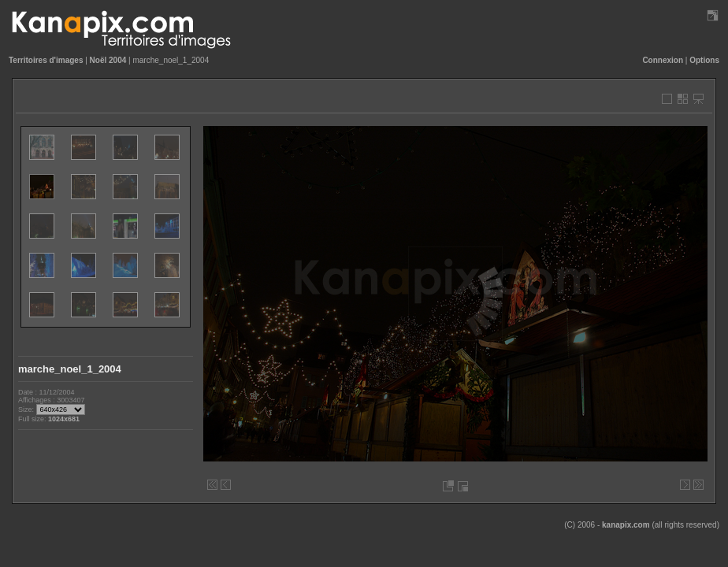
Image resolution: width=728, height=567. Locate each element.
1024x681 (64, 419)
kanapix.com (626, 525)
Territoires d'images (46, 60)
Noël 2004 (108, 60)
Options (704, 60)
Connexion (663, 60)
